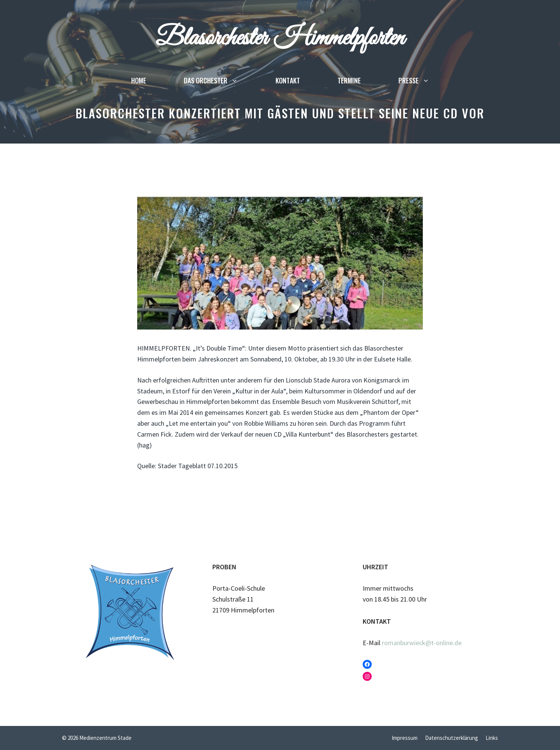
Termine (349, 80)
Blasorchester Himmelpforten (280, 38)
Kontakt (288, 80)
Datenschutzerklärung (452, 738)
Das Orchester (220, 80)
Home (139, 80)
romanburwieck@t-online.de (422, 643)
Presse (423, 80)
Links (492, 738)
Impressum (405, 738)
